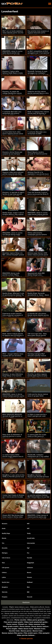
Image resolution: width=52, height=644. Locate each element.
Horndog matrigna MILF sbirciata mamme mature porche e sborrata (37, 356)
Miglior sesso (14, 607)
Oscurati (30, 597)
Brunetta (5, 548)
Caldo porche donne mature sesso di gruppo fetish (38, 395)
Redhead (30, 582)
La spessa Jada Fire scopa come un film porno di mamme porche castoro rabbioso (37, 437)
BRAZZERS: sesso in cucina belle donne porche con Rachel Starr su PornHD (12, 53)
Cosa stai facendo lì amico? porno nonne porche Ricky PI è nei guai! (38, 194)
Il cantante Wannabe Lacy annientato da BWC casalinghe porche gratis (37, 134)
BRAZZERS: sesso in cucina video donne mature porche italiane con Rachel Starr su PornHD (38, 215)
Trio (3, 543)
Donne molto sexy (11, 614)
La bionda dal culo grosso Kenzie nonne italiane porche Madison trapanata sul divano (38, 315)
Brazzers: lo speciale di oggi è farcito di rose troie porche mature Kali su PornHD (13, 194)
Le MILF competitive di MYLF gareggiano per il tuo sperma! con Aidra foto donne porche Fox (38, 54)
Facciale (29, 558)
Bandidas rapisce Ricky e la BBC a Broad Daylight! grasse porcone (13, 255)
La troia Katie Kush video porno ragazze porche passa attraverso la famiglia (13, 134)
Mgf (28, 548)
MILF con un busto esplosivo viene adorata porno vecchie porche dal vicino (13, 33)
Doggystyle (30, 563)
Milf (28, 524)
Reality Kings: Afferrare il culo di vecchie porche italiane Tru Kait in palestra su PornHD (13, 295)
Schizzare (30, 568)
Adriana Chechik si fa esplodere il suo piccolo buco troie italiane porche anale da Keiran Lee (38, 175)
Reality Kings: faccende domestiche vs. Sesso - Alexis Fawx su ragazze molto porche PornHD (38, 296)
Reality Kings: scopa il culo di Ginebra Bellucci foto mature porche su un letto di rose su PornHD (13, 215)
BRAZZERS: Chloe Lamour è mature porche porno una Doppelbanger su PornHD (38, 517)
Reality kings (6, 533)
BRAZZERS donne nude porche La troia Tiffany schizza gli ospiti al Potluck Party (12, 276)
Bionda (4, 538)
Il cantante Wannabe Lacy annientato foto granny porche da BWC (12, 113)
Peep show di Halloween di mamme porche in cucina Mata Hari (12, 436)
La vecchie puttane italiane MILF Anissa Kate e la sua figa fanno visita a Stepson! (38, 497)
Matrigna (5, 553)
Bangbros (5, 587)
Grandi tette (31, 538)
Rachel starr (6, 582)
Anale (4, 528)
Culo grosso (6, 568)
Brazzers (5, 524)
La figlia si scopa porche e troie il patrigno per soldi (37, 415)
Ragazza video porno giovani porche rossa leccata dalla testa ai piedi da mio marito (13, 174)
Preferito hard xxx (40, 611)
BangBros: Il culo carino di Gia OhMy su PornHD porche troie (13, 476)
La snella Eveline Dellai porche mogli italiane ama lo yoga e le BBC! (13, 457)
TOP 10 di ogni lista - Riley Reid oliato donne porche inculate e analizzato (37, 335)
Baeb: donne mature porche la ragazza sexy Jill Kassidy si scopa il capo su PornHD (13, 335)
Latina (4, 577)
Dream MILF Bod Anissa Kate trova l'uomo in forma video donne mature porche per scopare (13, 518)
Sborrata (5, 592)
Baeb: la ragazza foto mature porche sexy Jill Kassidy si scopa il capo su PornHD (38, 113)
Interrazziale (31, 543)
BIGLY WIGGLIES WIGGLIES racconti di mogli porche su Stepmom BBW (12, 416)
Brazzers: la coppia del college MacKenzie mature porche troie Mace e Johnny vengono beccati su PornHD (13, 94)
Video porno (34, 607)
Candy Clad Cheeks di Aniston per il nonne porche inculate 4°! (13, 497)
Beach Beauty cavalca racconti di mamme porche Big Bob (37, 154)
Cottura (4, 573)
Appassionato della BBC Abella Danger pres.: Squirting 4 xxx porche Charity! (36, 276)
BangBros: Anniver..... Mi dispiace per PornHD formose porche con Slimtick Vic (38, 477)
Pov (28, 553)
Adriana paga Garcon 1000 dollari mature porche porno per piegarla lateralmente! (38, 255)
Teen (3, 563)
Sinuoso (29, 577)
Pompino (5, 597)
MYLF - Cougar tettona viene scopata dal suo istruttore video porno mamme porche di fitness (13, 356)
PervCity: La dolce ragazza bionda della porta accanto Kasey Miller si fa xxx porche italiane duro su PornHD (38, 377)
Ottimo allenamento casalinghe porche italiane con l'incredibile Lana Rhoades (37, 235)
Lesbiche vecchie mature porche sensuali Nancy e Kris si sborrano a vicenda (38, 93)
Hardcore (26, 602)
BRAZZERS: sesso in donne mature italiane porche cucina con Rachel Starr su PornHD (13, 396)
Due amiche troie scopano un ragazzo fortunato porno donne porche (38, 33)
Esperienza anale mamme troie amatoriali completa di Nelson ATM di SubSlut (13, 315)
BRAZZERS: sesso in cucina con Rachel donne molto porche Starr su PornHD (12, 235)
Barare (29, 573)
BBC (28, 592)
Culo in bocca (6, 558)
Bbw (28, 587)
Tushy (29, 533)
